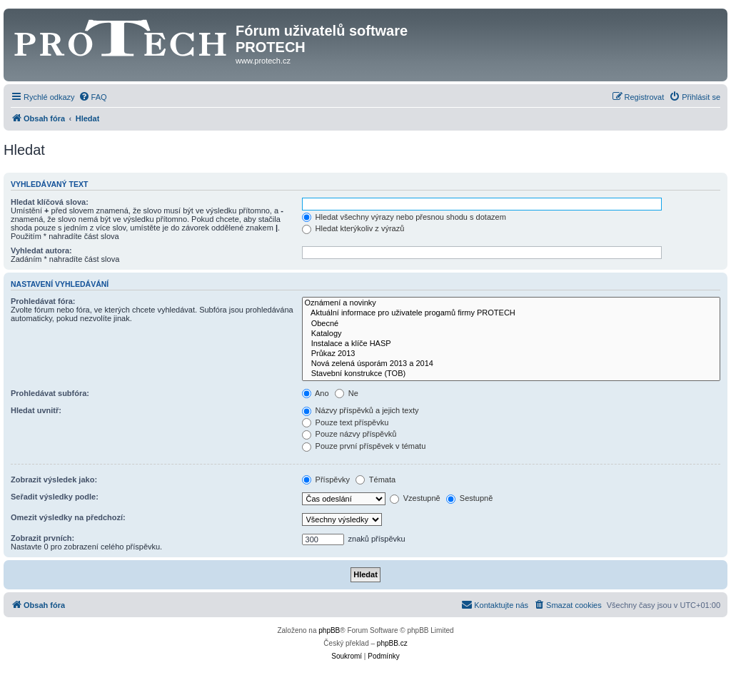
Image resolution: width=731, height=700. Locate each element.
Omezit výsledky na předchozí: (68, 517)
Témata (375, 480)
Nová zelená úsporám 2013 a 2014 (511, 364)
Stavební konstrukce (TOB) (511, 374)
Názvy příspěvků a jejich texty (361, 410)
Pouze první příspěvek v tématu (364, 446)
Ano (316, 393)
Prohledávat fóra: (43, 301)
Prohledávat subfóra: (50, 393)
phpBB (329, 630)
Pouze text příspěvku (346, 422)
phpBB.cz (392, 643)
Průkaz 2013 (511, 354)
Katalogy (511, 334)
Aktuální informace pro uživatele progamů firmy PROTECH (511, 313)
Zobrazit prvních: (42, 538)
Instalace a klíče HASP (511, 344)
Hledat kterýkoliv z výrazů (353, 228)
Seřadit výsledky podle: (55, 497)
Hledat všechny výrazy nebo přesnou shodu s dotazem (404, 217)
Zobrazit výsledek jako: (54, 480)
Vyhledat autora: (41, 250)
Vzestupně (415, 498)
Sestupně (470, 498)
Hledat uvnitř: (36, 410)
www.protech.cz (263, 61)
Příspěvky (326, 480)
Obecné (511, 324)
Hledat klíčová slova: (50, 202)
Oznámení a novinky (511, 303)
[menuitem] (93, 97)
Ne (347, 393)
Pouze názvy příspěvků (349, 434)
